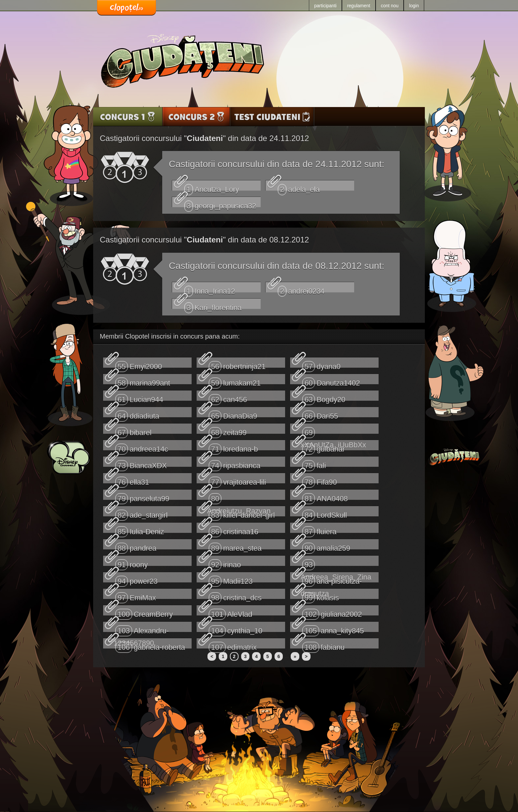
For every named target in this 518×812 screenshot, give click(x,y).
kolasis (321, 596)
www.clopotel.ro (127, 8)
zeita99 (228, 430)
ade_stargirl (141, 513)
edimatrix (233, 645)
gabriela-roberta (150, 645)
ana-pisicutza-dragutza (331, 579)
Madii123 (231, 579)
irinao (225, 563)
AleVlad (231, 612)
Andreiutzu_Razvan (239, 497)
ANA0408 (325, 497)
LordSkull (325, 513)
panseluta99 (142, 497)
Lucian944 (139, 397)
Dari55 (320, 414)
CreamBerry (144, 612)
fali (314, 463)
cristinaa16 (234, 530)
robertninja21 (237, 364)
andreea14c (142, 447)
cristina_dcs (235, 596)
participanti (325, 6)
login (414, 6)
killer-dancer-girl (242, 513)
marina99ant (143, 381)
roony (132, 563)
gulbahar (324, 447)
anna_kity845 (333, 629)
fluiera (319, 530)
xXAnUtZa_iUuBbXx (333, 430)
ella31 (132, 480)
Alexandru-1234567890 (141, 629)
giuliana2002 (332, 612)
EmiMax (136, 596)
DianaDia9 (233, 414)
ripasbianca (235, 463)
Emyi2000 (139, 364)
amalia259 (326, 546)
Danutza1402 (331, 381)
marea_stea (235, 546)
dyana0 (321, 364)
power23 (136, 579)
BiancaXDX (141, 463)
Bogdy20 (324, 397)
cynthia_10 (236, 629)
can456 (228, 397)
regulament (359, 6)
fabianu (323, 645)
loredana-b (233, 447)
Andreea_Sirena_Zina (336, 563)
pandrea (136, 546)
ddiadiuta (137, 414)
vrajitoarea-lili (237, 480)
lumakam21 (235, 381)
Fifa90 (320, 480)
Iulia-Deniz (140, 530)
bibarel (133, 430)
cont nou (390, 6)
